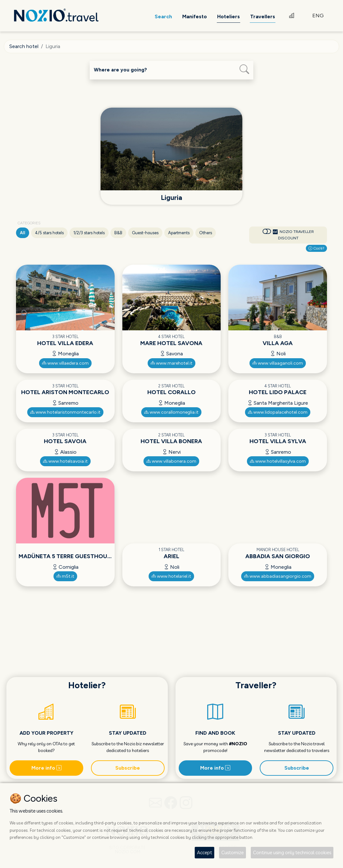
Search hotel (24, 46)
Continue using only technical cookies (292, 852)
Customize (233, 852)
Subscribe (128, 768)
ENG (318, 16)
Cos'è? (316, 248)
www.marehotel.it (171, 363)
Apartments (179, 233)
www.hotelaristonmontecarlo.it (65, 412)
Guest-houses (145, 233)
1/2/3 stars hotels (89, 233)
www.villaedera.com (65, 363)
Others (206, 233)
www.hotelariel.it (171, 576)
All (23, 233)
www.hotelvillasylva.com (278, 461)
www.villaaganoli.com (278, 363)
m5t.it (65, 576)
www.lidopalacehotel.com (278, 412)
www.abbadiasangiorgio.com (278, 576)
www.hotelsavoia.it (65, 461)
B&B (118, 233)
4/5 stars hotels (49, 233)
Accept (204, 852)
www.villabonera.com (171, 461)
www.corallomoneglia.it (171, 412)
